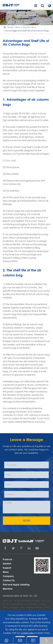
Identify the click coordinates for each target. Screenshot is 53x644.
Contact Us (9, 580)
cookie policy (28, 633)
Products (7, 559)
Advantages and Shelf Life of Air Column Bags (27, 31)
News (18, 27)
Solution (7, 563)
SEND (26, 521)
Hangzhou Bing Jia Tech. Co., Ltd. (20, 596)
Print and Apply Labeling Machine (16, 587)
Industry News (29, 27)
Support (7, 568)
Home (10, 27)
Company (8, 576)
